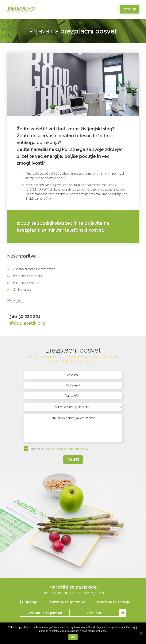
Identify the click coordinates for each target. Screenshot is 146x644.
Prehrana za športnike (28, 276)
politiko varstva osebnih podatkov (67, 449)
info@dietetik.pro (26, 323)
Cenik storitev (22, 290)
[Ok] (141, 633)
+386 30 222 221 (24, 316)
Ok (73, 637)
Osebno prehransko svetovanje (34, 269)
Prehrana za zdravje (27, 283)
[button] (129, 9)
